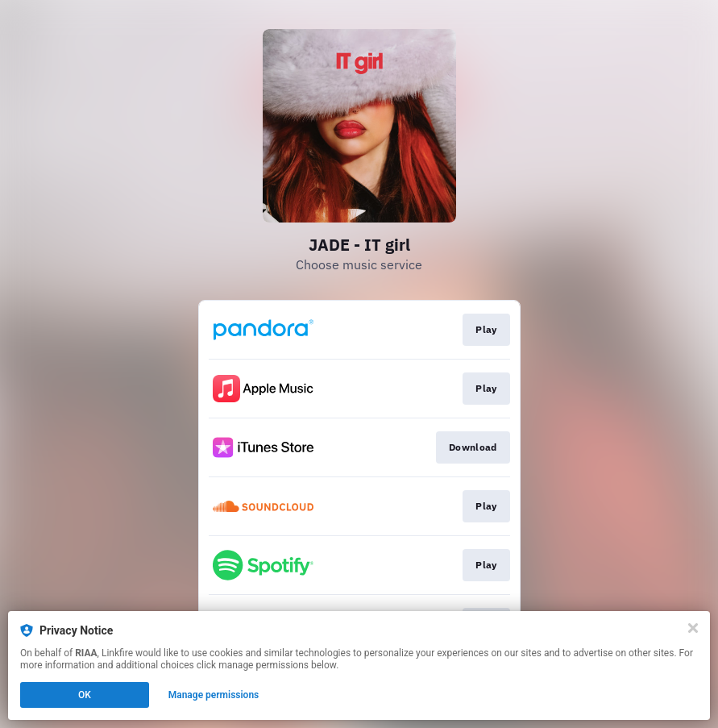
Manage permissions (214, 695)
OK (85, 695)
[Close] (693, 628)
